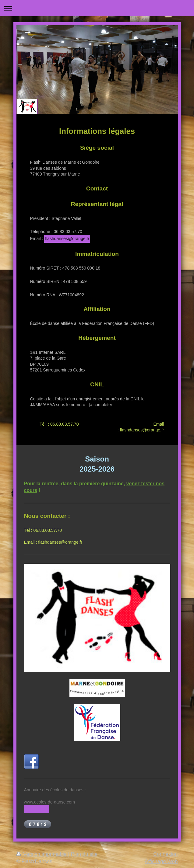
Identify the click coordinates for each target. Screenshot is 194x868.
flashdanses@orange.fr (67, 239)
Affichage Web (161, 861)
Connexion (165, 854)
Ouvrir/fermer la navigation (97, 8)
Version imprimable (42, 854)
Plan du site (84, 854)
